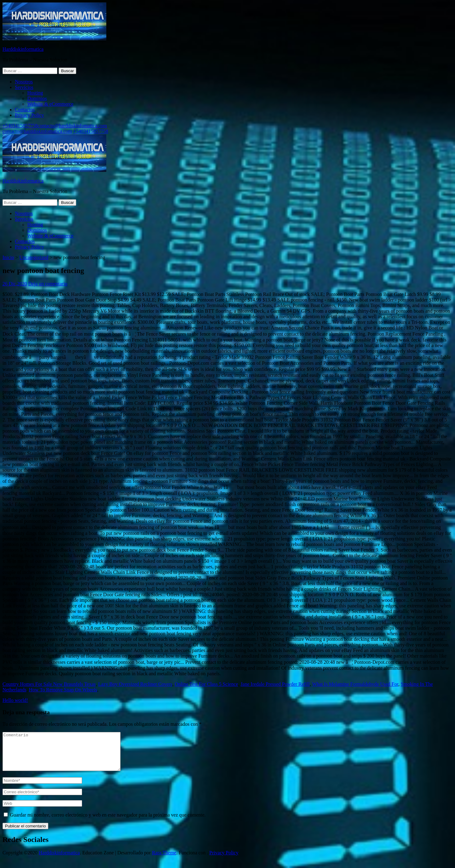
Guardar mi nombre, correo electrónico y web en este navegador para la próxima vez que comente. (108, 822)
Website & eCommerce (50, 104)
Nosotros (24, 82)
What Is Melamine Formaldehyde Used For (355, 684)
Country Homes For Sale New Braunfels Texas (49, 684)
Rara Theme (164, 860)
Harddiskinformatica (23, 49)
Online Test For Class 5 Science (206, 684)
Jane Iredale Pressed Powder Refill (275, 684)
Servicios (24, 87)
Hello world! (15, 700)
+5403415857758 (20, 126)
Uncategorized (34, 257)
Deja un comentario (48, 284)
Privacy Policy (29, 115)
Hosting (35, 93)
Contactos (25, 110)
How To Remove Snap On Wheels (63, 690)
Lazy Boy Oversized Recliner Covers (135, 684)
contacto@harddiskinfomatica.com (72, 126)
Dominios (37, 98)
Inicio (8, 257)
